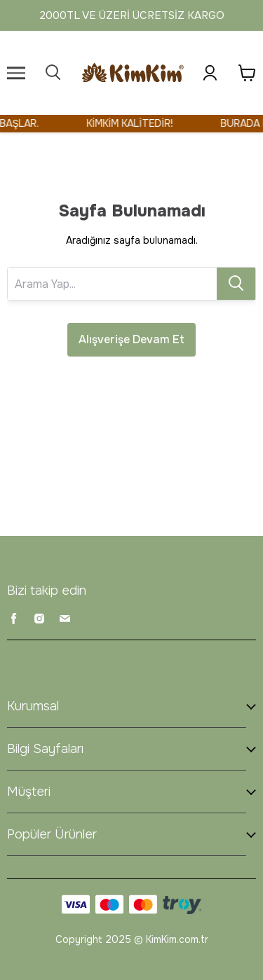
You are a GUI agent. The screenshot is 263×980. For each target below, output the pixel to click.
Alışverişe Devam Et (131, 339)
